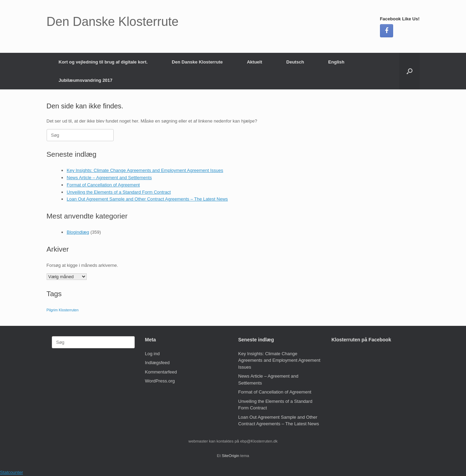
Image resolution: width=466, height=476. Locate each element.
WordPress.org (160, 381)
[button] (410, 71)
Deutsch (295, 62)
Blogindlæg (78, 232)
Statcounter (12, 472)
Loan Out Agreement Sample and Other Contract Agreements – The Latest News (147, 199)
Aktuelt (255, 62)
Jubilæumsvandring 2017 (86, 80)
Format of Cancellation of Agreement (103, 185)
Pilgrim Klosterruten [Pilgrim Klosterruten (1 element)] (63, 310)
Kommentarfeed (161, 372)
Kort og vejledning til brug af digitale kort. (103, 62)
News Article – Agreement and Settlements (109, 178)
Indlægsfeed (158, 363)
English (336, 62)
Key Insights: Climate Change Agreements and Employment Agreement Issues (145, 170)
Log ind (153, 354)
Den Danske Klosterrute (197, 62)
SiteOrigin (231, 456)
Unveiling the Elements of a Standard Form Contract (119, 192)
